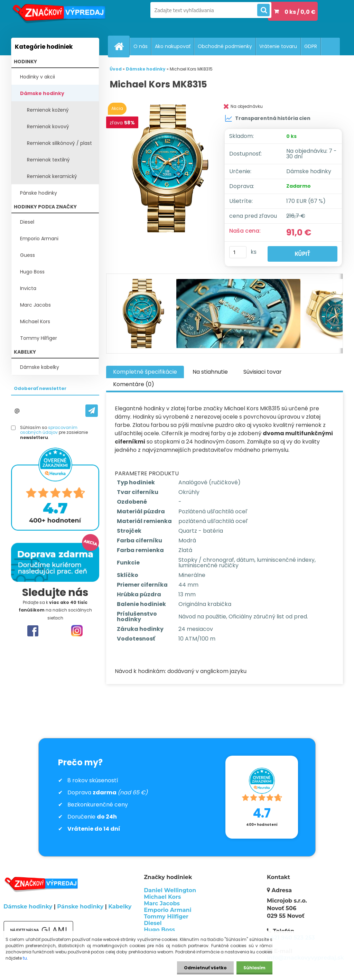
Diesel (27, 222)
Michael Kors (35, 321)
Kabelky (120, 907)
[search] (263, 10)
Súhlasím (254, 968)
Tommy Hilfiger (39, 338)
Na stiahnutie (210, 372)
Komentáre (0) (134, 384)
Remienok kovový (48, 127)
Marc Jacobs (35, 305)
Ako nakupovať (173, 46)
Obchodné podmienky (225, 46)
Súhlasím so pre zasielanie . (54, 433)
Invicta (28, 288)
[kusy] (238, 252)
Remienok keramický (52, 176)
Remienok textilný (48, 160)
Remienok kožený (48, 110)
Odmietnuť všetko (205, 968)
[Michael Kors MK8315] (168, 171)
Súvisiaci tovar (263, 372)
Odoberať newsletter (40, 388)
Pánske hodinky (39, 193)
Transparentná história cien (268, 118)
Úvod (116, 69)
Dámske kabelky (40, 367)
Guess (27, 255)
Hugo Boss (32, 272)
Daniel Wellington (170, 890)
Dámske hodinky (42, 93)
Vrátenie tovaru (278, 46)
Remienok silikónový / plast (59, 143)
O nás (141, 46)
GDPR (311, 46)
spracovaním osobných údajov (49, 430)
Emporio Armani (39, 239)
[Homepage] (122, 46)
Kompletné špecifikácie (145, 372)
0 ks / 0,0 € (300, 12)
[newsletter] (92, 411)
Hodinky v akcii (38, 77)
